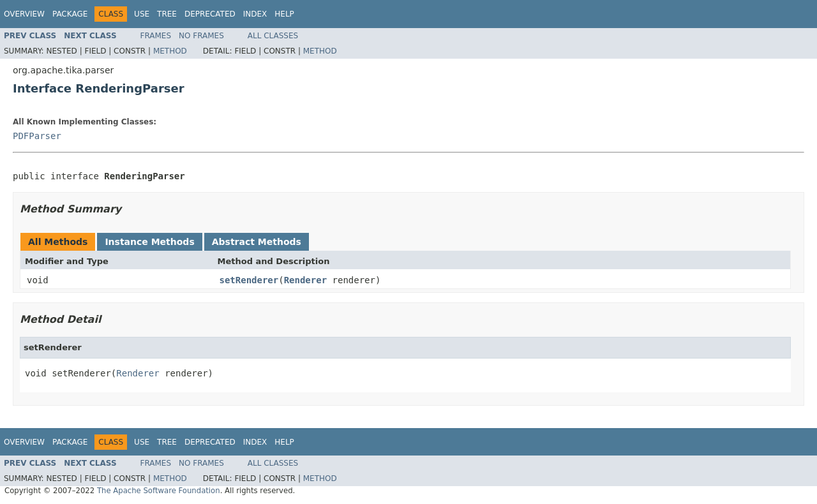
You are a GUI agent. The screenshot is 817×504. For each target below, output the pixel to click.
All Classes (273, 36)
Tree (167, 14)
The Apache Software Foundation (159, 491)
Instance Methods (149, 242)
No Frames (201, 36)
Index (255, 14)
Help (284, 14)
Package (70, 14)
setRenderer (249, 280)
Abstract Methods (257, 242)
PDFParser (37, 136)
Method (170, 51)
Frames (156, 36)
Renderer (305, 280)
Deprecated (210, 14)
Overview (24, 14)
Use (142, 14)
